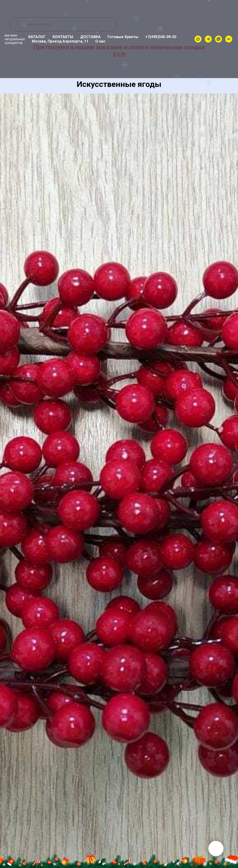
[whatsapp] (218, 39)
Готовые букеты (123, 37)
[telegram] (208, 39)
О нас (100, 41)
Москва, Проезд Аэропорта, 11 (60, 41)
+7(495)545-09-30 (161, 37)
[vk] (229, 39)
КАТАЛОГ (37, 37)
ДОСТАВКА (90, 37)
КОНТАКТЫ (63, 37)
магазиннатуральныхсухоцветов (15, 39)
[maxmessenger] (198, 39)
